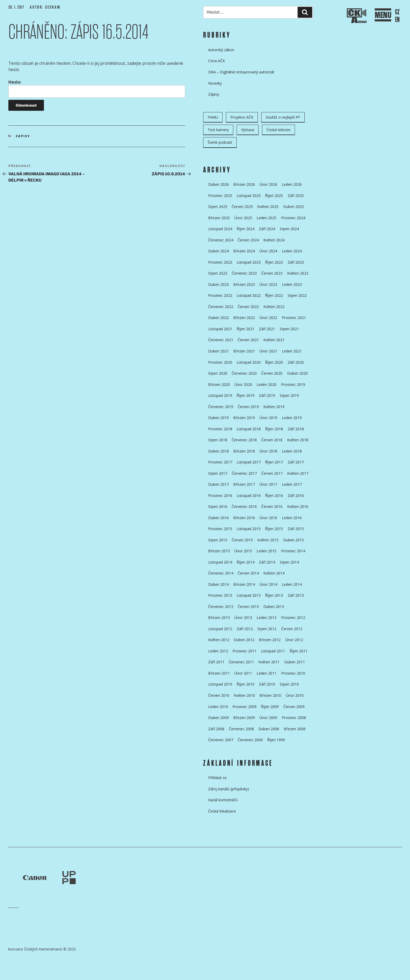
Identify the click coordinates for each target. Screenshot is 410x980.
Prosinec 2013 (220, 595)
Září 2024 (267, 229)
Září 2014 (267, 562)
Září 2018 (296, 429)
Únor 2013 (243, 617)
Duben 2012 (244, 640)
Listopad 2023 (249, 262)
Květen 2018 (298, 440)
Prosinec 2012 (293, 617)
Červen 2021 (248, 340)
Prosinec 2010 (293, 673)
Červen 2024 (248, 240)
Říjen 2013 (274, 595)
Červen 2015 (242, 540)
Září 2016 (296, 495)
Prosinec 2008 (294, 718)
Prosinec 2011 (244, 651)
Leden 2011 (266, 673)
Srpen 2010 (289, 684)
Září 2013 (296, 595)
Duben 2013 (274, 607)
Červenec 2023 (244, 273)
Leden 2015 (266, 551)
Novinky (215, 83)
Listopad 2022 (249, 295)
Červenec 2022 (221, 307)
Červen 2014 (248, 573)
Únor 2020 (243, 384)
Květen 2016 (298, 506)
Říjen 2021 (246, 329)
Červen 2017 (272, 473)
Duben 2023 (218, 284)
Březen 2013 (219, 617)
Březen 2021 (244, 351)
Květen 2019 (274, 407)
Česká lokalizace (222, 811)
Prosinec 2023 (220, 262)
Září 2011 (216, 662)
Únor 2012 (294, 640)
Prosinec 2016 (220, 495)
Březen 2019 (244, 418)
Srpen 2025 (218, 207)
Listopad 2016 (249, 495)
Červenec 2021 (221, 340)
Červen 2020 (272, 373)
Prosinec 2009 (244, 707)
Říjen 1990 (276, 740)
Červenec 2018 (244, 440)
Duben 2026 (218, 184)
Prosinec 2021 (294, 318)
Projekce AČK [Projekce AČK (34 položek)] (242, 117)
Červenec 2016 (244, 506)
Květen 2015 (268, 540)
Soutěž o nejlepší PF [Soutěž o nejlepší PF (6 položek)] (283, 117)
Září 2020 (296, 362)
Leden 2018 (292, 451)
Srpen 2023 (218, 273)
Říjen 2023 (274, 262)
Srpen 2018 (218, 440)
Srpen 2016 (218, 506)
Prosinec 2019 (293, 384)
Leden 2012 (218, 651)
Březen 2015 (219, 551)
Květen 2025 (268, 207)
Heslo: (97, 88)
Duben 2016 (218, 518)
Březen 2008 (295, 729)
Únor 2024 (268, 251)
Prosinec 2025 (220, 196)
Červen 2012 (292, 629)
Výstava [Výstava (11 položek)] (248, 130)
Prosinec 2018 (220, 429)
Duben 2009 (218, 718)
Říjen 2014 (246, 562)
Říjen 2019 (246, 395)
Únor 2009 (268, 718)
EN (397, 20)
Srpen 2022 (297, 295)
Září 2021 (267, 329)
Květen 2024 (274, 240)
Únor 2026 (268, 184)
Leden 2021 (292, 351)
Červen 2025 (242, 207)
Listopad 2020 (249, 362)
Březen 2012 (270, 640)
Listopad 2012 (220, 629)
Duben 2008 (269, 729)
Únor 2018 (268, 451)
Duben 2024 (218, 251)
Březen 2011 (219, 673)
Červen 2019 (248, 407)
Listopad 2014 (220, 562)
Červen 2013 (248, 607)
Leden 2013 (266, 617)
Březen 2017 (244, 484)
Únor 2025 (243, 218)
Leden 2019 (292, 418)
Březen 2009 (244, 718)
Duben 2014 (218, 584)
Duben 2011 (295, 662)
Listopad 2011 (273, 651)
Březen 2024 (244, 251)
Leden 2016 (292, 518)
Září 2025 (296, 196)
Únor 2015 (243, 551)
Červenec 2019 (221, 407)
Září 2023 (296, 262)
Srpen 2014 (289, 562)
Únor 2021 (268, 351)
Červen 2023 (272, 273)
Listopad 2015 (249, 529)
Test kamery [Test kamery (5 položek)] (218, 130)
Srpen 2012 (267, 629)
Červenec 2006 (250, 740)
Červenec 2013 (221, 607)
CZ (397, 12)
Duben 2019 (218, 418)
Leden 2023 (292, 284)
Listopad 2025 (249, 196)
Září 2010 (267, 684)
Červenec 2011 (241, 662)
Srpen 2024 (289, 229)
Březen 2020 (219, 384)
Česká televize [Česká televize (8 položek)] (278, 130)
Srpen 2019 (289, 395)
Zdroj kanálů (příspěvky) (229, 789)
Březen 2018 (244, 451)
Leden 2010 (218, 707)
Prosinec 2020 (220, 362)
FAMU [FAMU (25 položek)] (213, 117)
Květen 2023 (298, 273)
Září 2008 (216, 729)
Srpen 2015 (218, 540)
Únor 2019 (268, 418)
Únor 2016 (268, 518)
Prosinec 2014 (293, 551)
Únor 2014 (268, 584)
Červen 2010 (219, 695)
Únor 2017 (268, 484)
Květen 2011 (269, 662)
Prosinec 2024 (293, 218)
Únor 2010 (295, 695)
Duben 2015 (294, 540)
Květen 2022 (274, 307)
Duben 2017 (218, 484)
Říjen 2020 (274, 362)
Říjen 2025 (274, 196)
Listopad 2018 (249, 429)
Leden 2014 (292, 584)
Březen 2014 (244, 584)
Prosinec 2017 (220, 462)
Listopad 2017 (249, 462)
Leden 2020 (266, 384)
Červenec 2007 (221, 740)
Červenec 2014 (221, 573)
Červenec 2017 (244, 473)
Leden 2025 (266, 218)
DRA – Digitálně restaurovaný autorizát (241, 72)
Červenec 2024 (221, 240)
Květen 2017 (298, 473)
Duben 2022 (218, 318)
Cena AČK (217, 61)
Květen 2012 (219, 640)
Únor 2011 (243, 673)
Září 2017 (296, 462)
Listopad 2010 (220, 684)
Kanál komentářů (223, 800)
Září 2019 (267, 395)
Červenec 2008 (241, 729)
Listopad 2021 (220, 329)
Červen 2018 (272, 440)
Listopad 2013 (249, 595)
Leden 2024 (292, 251)
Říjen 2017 (274, 462)
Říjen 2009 (270, 707)
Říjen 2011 (299, 651)
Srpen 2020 (218, 373)
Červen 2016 (272, 506)
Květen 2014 (274, 573)
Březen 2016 (244, 518)
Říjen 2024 (246, 229)
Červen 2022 (248, 307)
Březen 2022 (244, 318)
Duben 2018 (218, 451)
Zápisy (23, 136)
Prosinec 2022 (220, 295)
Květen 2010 (244, 695)
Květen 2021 (274, 340)
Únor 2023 (268, 284)
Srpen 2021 (289, 329)
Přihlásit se (217, 778)
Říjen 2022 (274, 295)
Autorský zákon (221, 50)
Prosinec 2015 (220, 529)
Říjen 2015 (274, 529)
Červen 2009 (294, 707)
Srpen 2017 (218, 473)
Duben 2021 (218, 351)
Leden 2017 (292, 484)
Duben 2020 (297, 373)
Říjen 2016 (274, 495)
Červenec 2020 (244, 373)
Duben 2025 (294, 207)
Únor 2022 (268, 318)
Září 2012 (245, 629)
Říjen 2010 (246, 684)
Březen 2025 (219, 218)
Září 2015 (296, 529)
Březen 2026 (244, 184)
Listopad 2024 (220, 229)
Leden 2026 (292, 184)
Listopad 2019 (220, 395)
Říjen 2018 (274, 429)
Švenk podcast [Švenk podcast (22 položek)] (220, 142)
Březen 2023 (244, 284)
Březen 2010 (270, 695)
